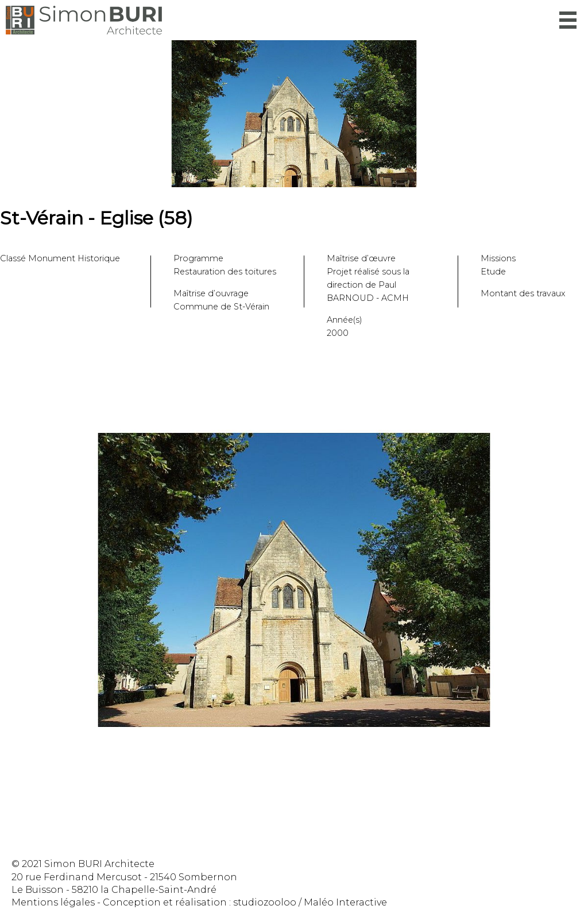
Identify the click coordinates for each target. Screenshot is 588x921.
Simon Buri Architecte (84, 20)
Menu (568, 20)
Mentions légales (53, 902)
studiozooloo (265, 902)
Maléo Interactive (345, 902)
